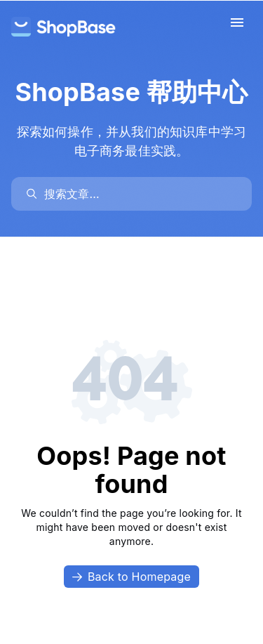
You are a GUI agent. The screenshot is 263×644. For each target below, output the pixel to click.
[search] (138, 194)
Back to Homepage (131, 577)
